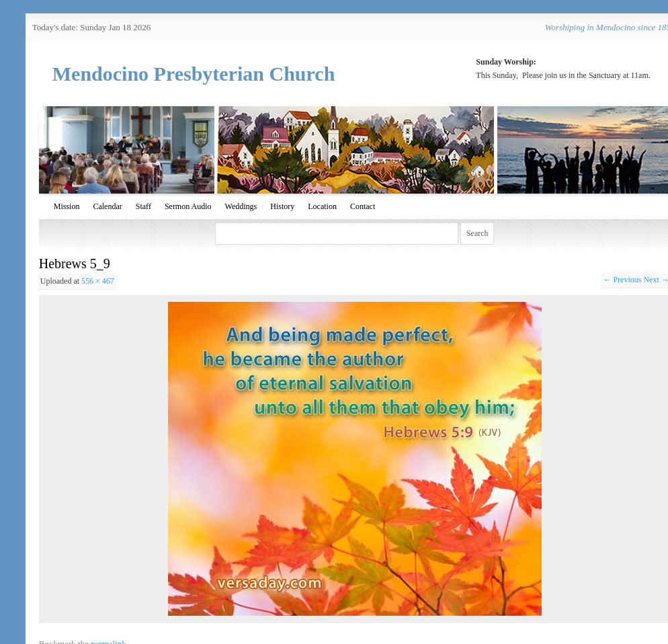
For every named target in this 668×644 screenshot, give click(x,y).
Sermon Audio (188, 206)
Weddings (241, 206)
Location (322, 206)
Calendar (107, 206)
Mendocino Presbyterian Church (194, 74)
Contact (363, 206)
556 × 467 (98, 281)
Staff (143, 206)
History (282, 206)
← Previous (622, 280)
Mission (67, 206)
